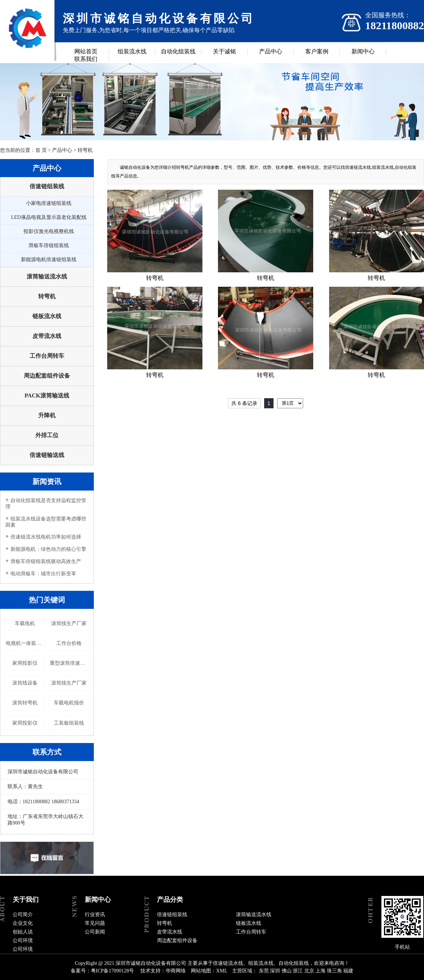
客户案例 (317, 51)
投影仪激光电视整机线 (49, 231)
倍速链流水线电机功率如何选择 (46, 537)
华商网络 (176, 971)
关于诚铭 (224, 51)
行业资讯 (95, 915)
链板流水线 (47, 316)
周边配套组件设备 (47, 376)
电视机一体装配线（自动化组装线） (25, 643)
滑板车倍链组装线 (49, 245)
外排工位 (47, 435)
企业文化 (23, 923)
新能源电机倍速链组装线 (49, 260)
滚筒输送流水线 (47, 276)
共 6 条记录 (244, 403)
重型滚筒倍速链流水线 (69, 663)
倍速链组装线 (47, 186)
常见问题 (95, 923)
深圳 (275, 971)
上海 (320, 971)
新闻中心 (363, 51)
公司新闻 (95, 932)
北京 (309, 971)
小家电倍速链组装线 (49, 203)
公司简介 (23, 915)
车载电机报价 (69, 703)
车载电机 (25, 623)
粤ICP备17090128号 (113, 971)
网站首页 (86, 51)
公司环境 (23, 941)
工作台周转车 (47, 356)
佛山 (287, 971)
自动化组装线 (178, 51)
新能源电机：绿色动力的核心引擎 (48, 549)
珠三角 (335, 971)
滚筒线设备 (25, 683)
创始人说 (23, 932)
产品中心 (271, 51)
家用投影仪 (25, 663)
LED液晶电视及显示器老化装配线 (49, 217)
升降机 (47, 415)
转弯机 (85, 150)
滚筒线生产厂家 (69, 623)
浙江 (298, 971)
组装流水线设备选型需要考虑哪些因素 (46, 522)
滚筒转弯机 (25, 703)
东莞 (264, 971)
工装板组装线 (69, 723)
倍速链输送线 (47, 455)
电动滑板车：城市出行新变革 (43, 574)
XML (222, 971)
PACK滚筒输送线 (47, 395)
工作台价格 (69, 643)
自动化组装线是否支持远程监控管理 (46, 504)
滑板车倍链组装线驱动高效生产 (46, 561)
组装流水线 (132, 51)
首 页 (41, 150)
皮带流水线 (47, 336)
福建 (348, 971)
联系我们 (86, 59)
